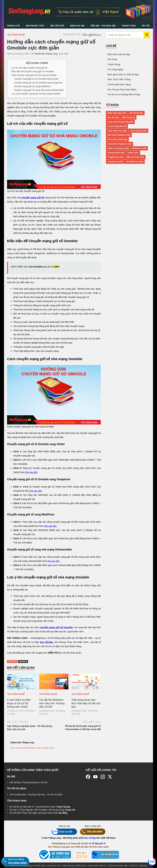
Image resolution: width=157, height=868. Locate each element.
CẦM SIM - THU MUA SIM (103, 26)
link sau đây (31, 472)
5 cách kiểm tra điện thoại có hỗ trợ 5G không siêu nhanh (19, 703)
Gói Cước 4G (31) (139, 131)
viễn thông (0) (128, 117)
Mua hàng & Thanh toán (33, 866)
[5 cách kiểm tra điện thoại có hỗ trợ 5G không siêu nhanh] (22, 681)
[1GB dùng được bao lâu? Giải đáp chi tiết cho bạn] (86, 681)
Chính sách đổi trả (97, 866)
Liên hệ (133, 866)
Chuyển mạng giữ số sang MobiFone (32, 86)
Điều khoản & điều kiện (74, 866)
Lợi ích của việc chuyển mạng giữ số (29, 68)
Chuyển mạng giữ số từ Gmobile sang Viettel (36, 79)
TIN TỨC (146, 26)
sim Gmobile (36, 267)
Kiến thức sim (54, 866)
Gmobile (23, 662)
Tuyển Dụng (114, 64)
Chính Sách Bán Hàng (119, 84)
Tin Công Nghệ (16, 35)
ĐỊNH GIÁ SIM (77, 26)
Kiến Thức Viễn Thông (119, 79)
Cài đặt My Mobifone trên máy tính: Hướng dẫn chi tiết (52, 703)
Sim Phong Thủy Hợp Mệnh (122, 89)
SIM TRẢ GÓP (57, 26)
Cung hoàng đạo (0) (117, 126)
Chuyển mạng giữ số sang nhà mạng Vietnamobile (39, 90)
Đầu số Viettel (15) (135, 157)
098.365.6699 (91, 832)
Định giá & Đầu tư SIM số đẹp (123, 74)
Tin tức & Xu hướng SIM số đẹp (124, 94)
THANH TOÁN (129, 26)
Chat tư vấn (62, 832)
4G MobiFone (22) (135, 162)
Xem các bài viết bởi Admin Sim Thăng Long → (33, 748)
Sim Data (112, 59)
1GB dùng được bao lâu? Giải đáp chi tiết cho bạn (86, 703)
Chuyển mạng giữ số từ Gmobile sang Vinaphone (38, 82)
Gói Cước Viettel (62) (117, 139)
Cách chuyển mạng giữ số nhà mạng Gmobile (34, 75)
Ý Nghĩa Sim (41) (115, 157)
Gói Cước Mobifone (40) (119, 135)
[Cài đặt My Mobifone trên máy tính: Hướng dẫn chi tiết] (54, 681)
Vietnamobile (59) (116, 153)
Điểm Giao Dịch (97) (117, 113)
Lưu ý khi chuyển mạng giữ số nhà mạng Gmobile (36, 94)
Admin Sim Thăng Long (46, 54)
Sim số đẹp (90, 838)
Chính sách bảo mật (118, 866)
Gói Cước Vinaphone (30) (120, 144)
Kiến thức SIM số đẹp (119, 54)
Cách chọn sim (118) (117, 131)
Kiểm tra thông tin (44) (118, 148)
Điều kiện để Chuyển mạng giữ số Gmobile (32, 71)
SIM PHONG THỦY (35, 26)
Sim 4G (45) (113, 117)
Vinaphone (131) (115, 162)
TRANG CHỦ (13, 26)
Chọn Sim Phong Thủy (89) (120, 122)
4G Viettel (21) (136, 113)
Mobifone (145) (139, 148)
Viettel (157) (133, 153)
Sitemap (143, 866)
